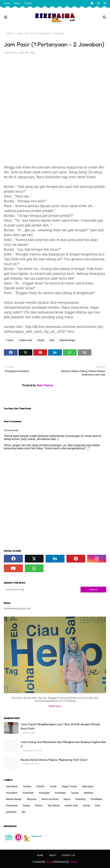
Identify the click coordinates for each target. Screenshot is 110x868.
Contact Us (68, 855)
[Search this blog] (42, 590)
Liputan (75, 793)
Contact (28, 3)
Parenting (80, 799)
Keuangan (44, 793)
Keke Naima (11, 53)
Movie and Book (50, 799)
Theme (73, 862)
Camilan (27, 786)
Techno (39, 806)
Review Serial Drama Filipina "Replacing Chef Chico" (54, 760)
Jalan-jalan (88, 786)
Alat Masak (12, 786)
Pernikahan (12, 806)
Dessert (40, 786)
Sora (49, 862)
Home (7, 3)
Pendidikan (96, 799)
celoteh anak (26, 340)
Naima (67, 799)
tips (24, 812)
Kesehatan (28, 793)
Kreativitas (60, 793)
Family (41, 340)
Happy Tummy (69, 786)
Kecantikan (12, 793)
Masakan (89, 793)
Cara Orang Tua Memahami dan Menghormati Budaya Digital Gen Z (63, 744)
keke (52, 340)
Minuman (32, 799)
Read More (55, 706)
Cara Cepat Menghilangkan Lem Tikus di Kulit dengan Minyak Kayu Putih (60, 726)
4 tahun (19, 33)
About (17, 3)
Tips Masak (54, 806)
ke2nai (86, 806)
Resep (26, 806)
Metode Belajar (67, 340)
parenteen (11, 812)
